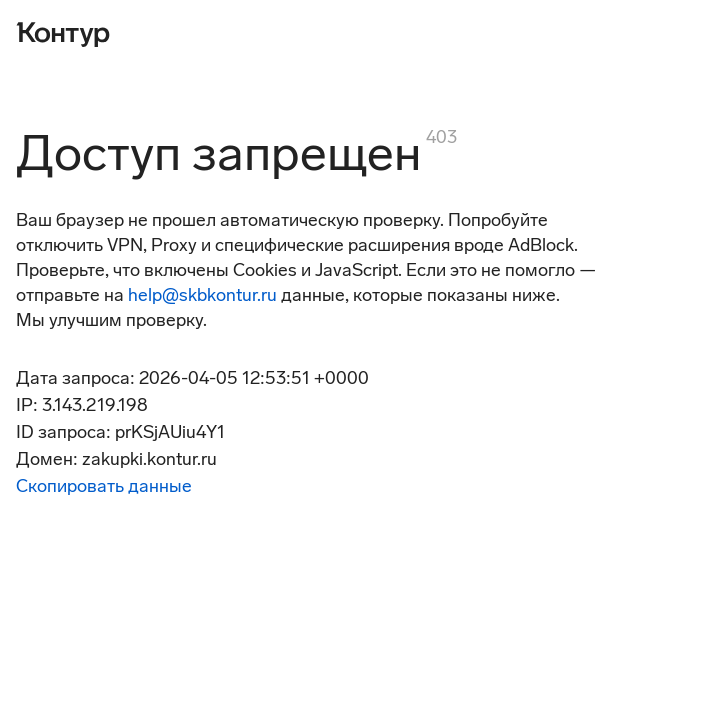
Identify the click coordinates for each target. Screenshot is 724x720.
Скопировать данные (104, 486)
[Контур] (63, 32)
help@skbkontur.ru (202, 295)
